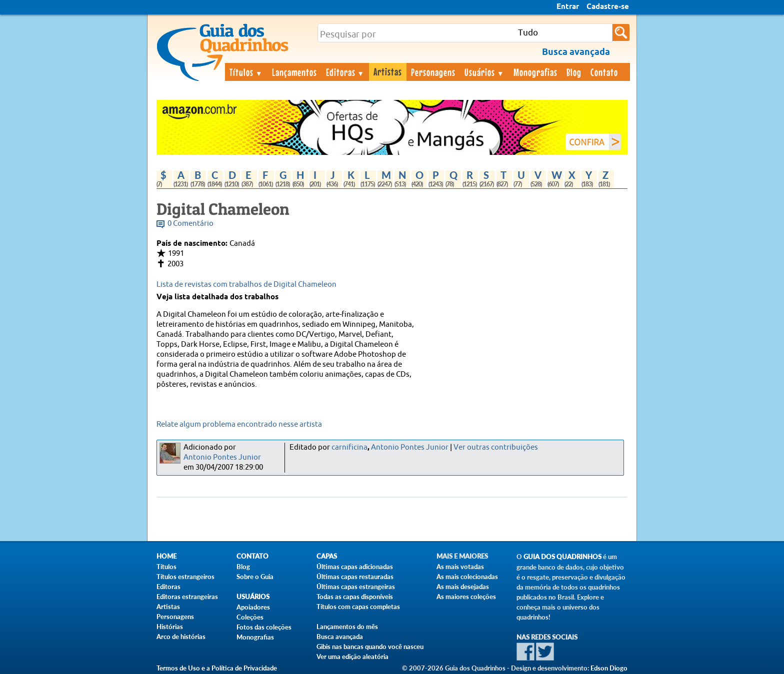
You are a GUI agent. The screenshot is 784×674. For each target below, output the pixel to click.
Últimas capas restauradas (355, 577)
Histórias (170, 627)
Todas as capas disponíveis (355, 597)
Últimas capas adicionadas (355, 567)
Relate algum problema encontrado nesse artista (239, 424)
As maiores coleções (466, 597)
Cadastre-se (608, 7)
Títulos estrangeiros (185, 577)
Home (166, 556)
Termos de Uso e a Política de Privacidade (217, 668)
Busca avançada (340, 637)
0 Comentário (190, 224)
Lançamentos (294, 72)
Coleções (250, 617)
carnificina (349, 447)
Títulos (246, 72)
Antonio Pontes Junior (222, 457)
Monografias (535, 72)
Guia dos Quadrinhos (562, 557)
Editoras (345, 72)
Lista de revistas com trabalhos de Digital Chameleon (246, 285)
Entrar (568, 7)
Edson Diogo (609, 668)
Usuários (484, 72)
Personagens (433, 72)
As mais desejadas (463, 587)
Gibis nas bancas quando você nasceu (370, 647)
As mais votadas (460, 567)
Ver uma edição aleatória (352, 657)
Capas (327, 556)
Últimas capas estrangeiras (356, 587)
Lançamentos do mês (347, 627)
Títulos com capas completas (358, 607)
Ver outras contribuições (496, 447)
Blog (574, 72)
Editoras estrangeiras (187, 597)
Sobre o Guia (255, 577)
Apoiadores (253, 607)
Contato (604, 72)
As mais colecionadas (467, 577)
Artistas (388, 71)
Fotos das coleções (264, 627)
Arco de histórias (181, 637)
